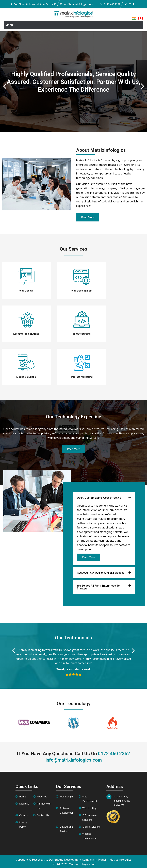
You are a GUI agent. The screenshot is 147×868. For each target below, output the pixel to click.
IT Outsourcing (82, 334)
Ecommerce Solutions (26, 334)
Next (142, 83)
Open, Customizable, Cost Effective (99, 497)
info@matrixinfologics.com (78, 4)
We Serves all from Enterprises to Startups (98, 586)
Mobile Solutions (26, 376)
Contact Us (43, 814)
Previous (5, 83)
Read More (88, 556)
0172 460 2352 (112, 4)
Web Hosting (89, 807)
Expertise (24, 803)
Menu (9, 25)
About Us (42, 796)
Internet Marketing (82, 376)
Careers (23, 814)
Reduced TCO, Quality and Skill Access (101, 572)
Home (23, 796)
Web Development (82, 291)
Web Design (26, 291)
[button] (104, 497)
